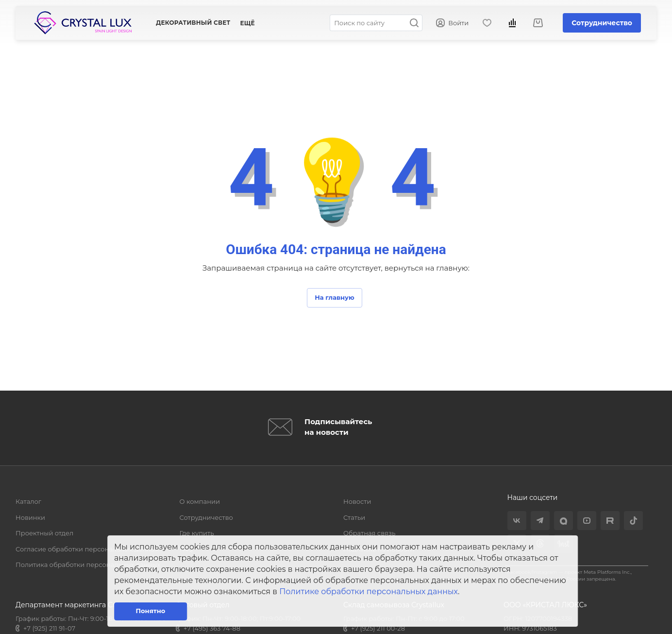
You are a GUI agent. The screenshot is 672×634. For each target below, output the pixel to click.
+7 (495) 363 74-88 (212, 628)
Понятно (151, 611)
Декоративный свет (193, 23)
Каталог (28, 501)
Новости (357, 501)
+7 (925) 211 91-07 (49, 628)
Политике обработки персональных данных (369, 591)
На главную (335, 297)
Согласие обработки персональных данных (87, 549)
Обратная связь (369, 533)
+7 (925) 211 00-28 (378, 628)
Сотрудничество (602, 23)
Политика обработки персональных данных (88, 565)
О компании (200, 501)
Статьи (354, 517)
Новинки (30, 517)
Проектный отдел (44, 533)
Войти (452, 23)
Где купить (197, 533)
